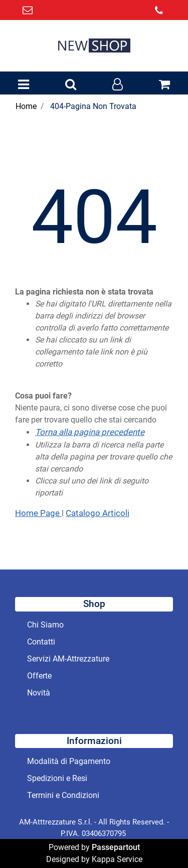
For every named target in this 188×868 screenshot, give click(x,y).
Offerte (39, 676)
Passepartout (116, 847)
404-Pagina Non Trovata (93, 106)
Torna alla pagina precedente (90, 432)
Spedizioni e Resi (57, 778)
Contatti (41, 642)
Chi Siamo (45, 625)
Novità (39, 693)
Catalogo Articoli (98, 513)
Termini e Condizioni (63, 795)
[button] (71, 85)
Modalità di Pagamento (69, 761)
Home (26, 106)
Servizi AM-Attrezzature (68, 659)
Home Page (38, 513)
